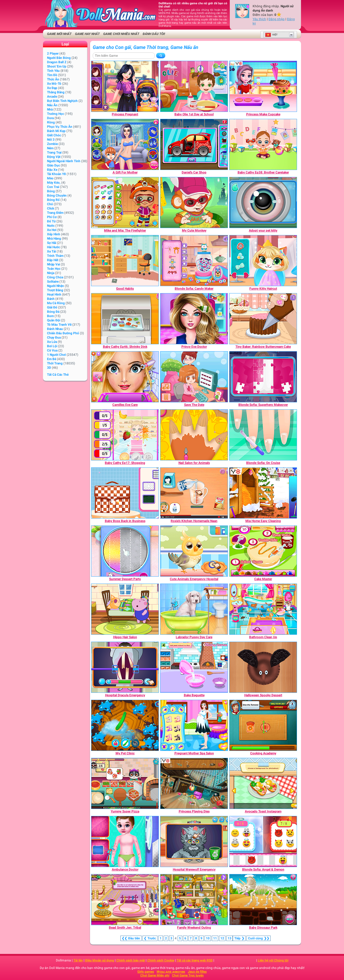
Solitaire (53, 282)
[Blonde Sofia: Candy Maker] (194, 261)
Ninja (51, 273)
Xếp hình (54, 234)
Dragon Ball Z (57, 62)
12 (222, 938)
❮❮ (131, 938)
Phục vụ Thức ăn (60, 127)
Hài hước (53, 247)
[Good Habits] (125, 261)
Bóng (51, 191)
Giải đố (52, 307)
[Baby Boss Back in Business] (125, 493)
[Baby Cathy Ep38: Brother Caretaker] (263, 144)
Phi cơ (52, 217)
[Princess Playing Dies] (194, 783)
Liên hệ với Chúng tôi (273, 960)
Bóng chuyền (57, 196)
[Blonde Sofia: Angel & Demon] (263, 841)
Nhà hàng (54, 239)
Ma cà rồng (56, 303)
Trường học (55, 114)
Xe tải (51, 251)
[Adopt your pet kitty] (263, 203)
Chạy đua (54, 338)
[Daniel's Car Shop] (194, 144)
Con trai (53, 187)
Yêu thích (259, 19)
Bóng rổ (53, 200)
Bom (50, 316)
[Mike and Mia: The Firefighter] (125, 203)
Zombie (52, 144)
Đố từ (51, 221)
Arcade (52, 97)
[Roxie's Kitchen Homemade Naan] (194, 493)
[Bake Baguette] (194, 667)
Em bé (52, 359)
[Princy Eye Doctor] (194, 319)
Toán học (54, 269)
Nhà (50, 109)
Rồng (51, 122)
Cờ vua (52, 350)
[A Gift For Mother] (125, 144)
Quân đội (54, 320)
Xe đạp (52, 88)
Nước (51, 226)
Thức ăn (53, 79)
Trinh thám (55, 256)
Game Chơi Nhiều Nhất (121, 34)
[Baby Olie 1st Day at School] (194, 86)
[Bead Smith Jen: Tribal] (125, 900)
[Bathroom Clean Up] (263, 609)
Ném (50, 148)
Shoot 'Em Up (57, 66)
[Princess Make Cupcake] (263, 86)
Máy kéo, (54, 183)
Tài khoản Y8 (56, 174)
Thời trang (55, 363)
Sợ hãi (52, 243)
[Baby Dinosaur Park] (263, 900)
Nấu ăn (52, 105)
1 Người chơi (56, 355)
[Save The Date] (194, 377)
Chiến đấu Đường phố (63, 333)
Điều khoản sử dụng (100, 960)
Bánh (51, 299)
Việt (271, 35)
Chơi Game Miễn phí (155, 975)
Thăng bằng (56, 92)
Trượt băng (55, 290)
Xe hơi (52, 230)
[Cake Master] (263, 551)
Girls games (146, 972)
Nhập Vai (53, 264)
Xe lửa (52, 342)
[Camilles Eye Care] (125, 377)
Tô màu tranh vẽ (59, 325)
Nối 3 (51, 140)
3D (49, 368)
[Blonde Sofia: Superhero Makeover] (263, 377)
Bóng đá (53, 312)
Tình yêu (53, 71)
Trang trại (54, 152)
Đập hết (53, 260)
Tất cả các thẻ (58, 375)
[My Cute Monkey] (194, 203)
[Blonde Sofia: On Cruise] (263, 435)
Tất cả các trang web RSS (195, 960)
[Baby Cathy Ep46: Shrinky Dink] (125, 319)
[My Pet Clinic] (125, 725)
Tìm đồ (52, 75)
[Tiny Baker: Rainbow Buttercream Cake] (263, 319)
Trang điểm (55, 213)
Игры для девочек (171, 972)
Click (51, 208)
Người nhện (55, 286)
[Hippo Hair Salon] (125, 609)
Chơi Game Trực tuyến (188, 975)
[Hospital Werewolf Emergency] (194, 841)
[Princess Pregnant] (125, 86)
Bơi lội (52, 346)
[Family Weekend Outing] (194, 900)
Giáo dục (53, 165)
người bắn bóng (59, 58)
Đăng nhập (277, 19)
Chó (50, 204)
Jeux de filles (197, 972)
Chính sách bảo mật (131, 960)
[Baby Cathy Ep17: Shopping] (125, 435)
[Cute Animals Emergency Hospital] (194, 551)
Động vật (54, 157)
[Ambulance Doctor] (125, 841)
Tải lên (78, 960)
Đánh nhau (55, 329)
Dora (50, 118)
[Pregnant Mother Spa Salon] (194, 725)
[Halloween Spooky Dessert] (263, 667)
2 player (53, 54)
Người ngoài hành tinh (64, 161)
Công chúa (55, 277)
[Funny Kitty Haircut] (263, 261)
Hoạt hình (54, 294)
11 (215, 938)
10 (208, 938)
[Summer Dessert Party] (125, 551)
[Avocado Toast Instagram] (263, 783)
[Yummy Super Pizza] (125, 783)
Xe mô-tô (54, 84)
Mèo (50, 178)
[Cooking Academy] (263, 725)
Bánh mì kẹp (56, 131)
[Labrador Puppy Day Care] (194, 609)
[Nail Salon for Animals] (194, 435)
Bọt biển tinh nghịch (62, 101)
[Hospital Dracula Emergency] (125, 667)
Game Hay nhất (87, 34)
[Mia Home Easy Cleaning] (263, 493)
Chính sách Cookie (161, 960)
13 (230, 938)
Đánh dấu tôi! (154, 34)
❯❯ (259, 938)
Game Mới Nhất (59, 34)
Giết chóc (54, 135)
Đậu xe (52, 170)
